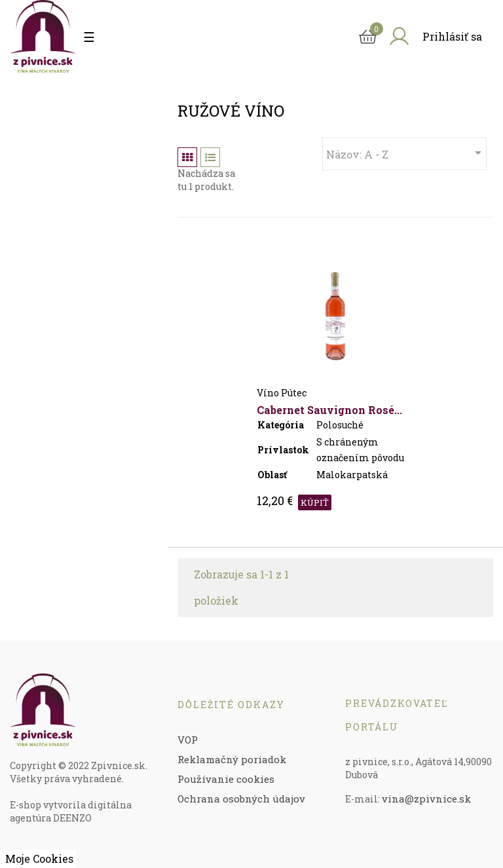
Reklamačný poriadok (232, 759)
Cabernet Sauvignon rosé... (329, 410)
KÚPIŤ (315, 502)
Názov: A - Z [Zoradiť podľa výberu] (406, 153)
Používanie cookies (226, 779)
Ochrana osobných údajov (241, 799)
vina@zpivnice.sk (426, 799)
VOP (188, 740)
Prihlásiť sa (452, 36)
